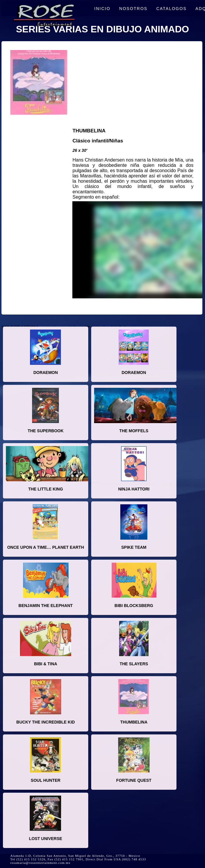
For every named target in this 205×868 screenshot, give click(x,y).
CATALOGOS (171, 9)
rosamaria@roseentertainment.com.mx (40, 863)
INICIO (102, 9)
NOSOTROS (133, 9)
